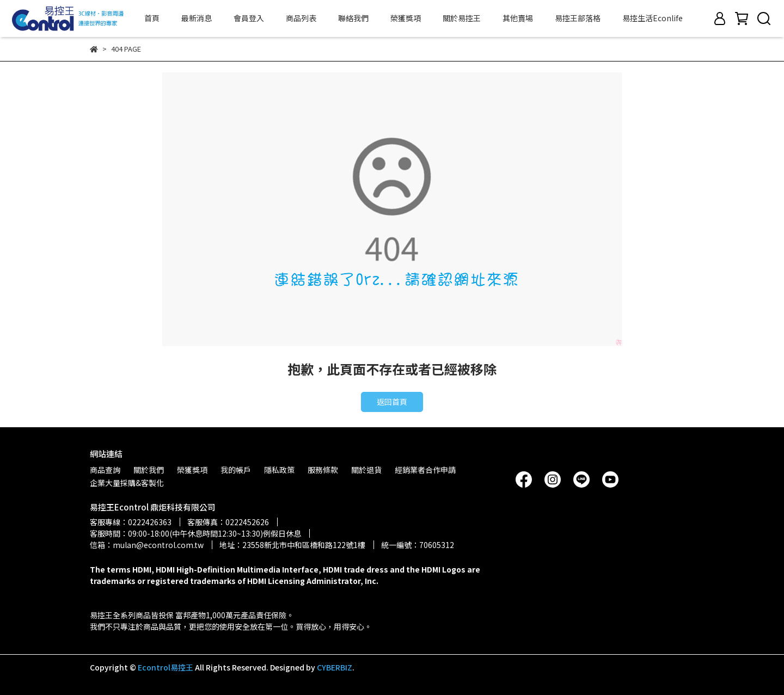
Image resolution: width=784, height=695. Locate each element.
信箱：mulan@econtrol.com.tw (147, 545)
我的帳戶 (236, 470)
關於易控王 (462, 18)
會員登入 (249, 18)
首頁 (152, 18)
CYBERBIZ (335, 667)
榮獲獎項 (406, 18)
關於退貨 (366, 470)
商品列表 (301, 18)
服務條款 (323, 470)
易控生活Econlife (653, 18)
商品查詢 (105, 470)
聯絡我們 (353, 18)
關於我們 (149, 470)
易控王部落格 (578, 18)
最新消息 (197, 18)
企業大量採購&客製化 (127, 483)
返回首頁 (392, 402)
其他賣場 (518, 18)
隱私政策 (279, 470)
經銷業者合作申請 (425, 470)
